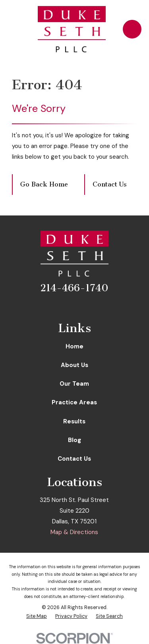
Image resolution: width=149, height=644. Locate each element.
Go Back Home (44, 184)
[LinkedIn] (74, 307)
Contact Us (110, 184)
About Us (74, 365)
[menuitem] (37, 616)
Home (74, 346)
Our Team (74, 384)
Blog (74, 440)
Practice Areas (74, 402)
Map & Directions (74, 532)
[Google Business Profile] (91, 307)
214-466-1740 (74, 288)
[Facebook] (58, 307)
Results (74, 421)
